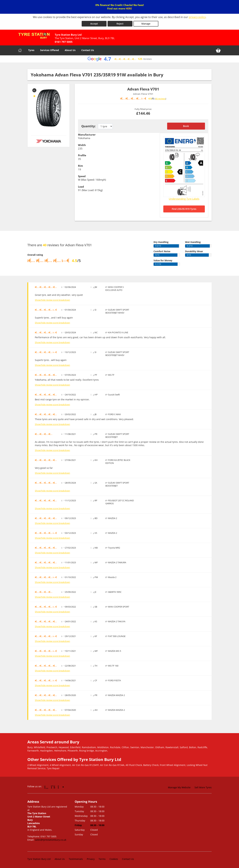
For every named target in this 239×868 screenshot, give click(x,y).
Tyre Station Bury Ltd (39, 859)
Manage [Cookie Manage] (146, 23)
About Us (70, 50)
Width (82, 145)
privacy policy (197, 17)
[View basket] (218, 50)
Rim (80, 166)
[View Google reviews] (119, 59)
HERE (129, 8)
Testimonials (76, 859)
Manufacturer (87, 134)
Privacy (91, 859)
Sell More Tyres (203, 787)
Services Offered (50, 50)
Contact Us (88, 50)
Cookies (114, 859)
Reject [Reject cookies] (120, 23)
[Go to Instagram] (61, 787)
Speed (82, 176)
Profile (82, 155)
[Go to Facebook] (46, 787)
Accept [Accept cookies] (94, 23)
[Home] (20, 50)
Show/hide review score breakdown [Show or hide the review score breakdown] (52, 300)
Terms (102, 859)
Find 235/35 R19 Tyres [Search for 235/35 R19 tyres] (184, 209)
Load (81, 186)
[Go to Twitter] (53, 787)
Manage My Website (179, 787)
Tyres (31, 50)
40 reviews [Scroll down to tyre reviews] (160, 99)
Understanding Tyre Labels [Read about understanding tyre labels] (184, 199)
